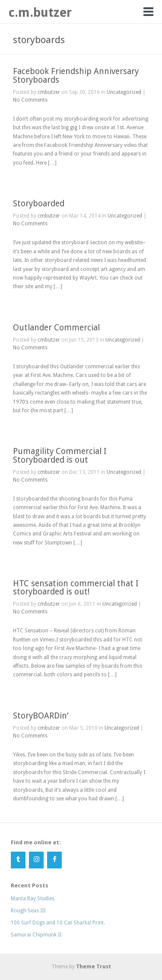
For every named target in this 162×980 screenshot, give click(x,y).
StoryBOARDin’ (41, 716)
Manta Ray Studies (33, 899)
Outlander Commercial (56, 328)
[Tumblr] (18, 860)
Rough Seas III (28, 911)
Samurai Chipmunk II (36, 935)
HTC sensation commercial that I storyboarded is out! (76, 588)
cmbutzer (49, 92)
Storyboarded (39, 204)
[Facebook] (54, 860)
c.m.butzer (40, 12)
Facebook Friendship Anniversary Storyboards (76, 75)
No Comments (30, 100)
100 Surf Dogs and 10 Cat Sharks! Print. (58, 923)
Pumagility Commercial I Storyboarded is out (60, 455)
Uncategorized (124, 92)
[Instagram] (36, 860)
